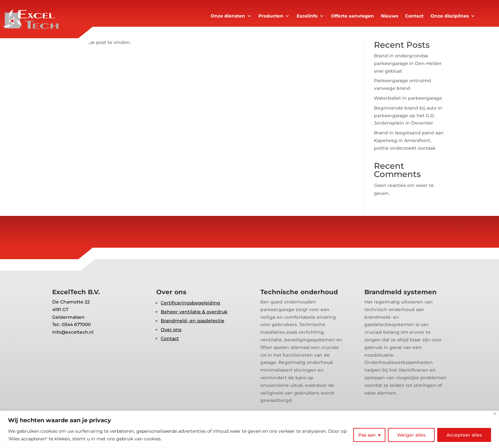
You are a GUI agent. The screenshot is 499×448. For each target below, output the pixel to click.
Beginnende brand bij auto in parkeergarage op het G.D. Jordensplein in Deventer (408, 116)
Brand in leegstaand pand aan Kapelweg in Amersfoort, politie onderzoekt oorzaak (409, 140)
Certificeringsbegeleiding (190, 303)
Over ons (171, 330)
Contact (414, 16)
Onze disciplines (450, 16)
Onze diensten (228, 16)
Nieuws (390, 16)
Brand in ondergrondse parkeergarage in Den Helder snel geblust (408, 63)
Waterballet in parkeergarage (408, 98)
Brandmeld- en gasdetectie (193, 321)
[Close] (495, 414)
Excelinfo (307, 16)
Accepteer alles (464, 435)
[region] (250, 429)
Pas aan (367, 435)
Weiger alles (411, 435)
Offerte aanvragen (352, 16)
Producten (271, 16)
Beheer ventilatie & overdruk (194, 312)
